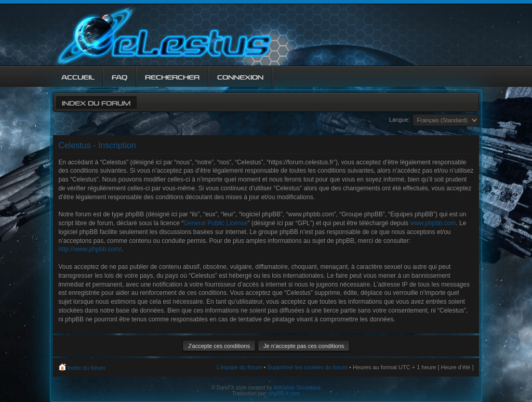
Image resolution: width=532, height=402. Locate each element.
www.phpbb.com (433, 223)
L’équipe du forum (239, 367)
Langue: (400, 120)
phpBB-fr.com (284, 393)
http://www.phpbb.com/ (90, 249)
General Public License (215, 223)
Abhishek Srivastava (297, 388)
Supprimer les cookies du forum (307, 367)
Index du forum (96, 102)
